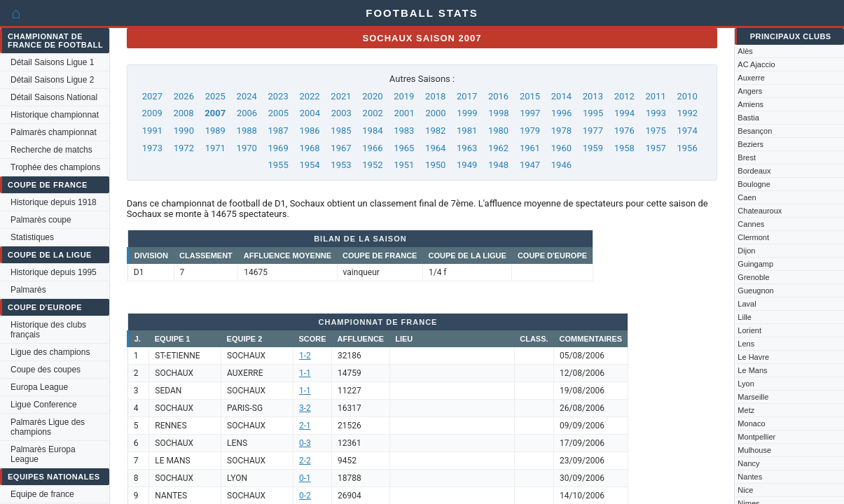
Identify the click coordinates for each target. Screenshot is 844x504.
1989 (215, 131)
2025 (215, 96)
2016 (498, 96)
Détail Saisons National (54, 97)
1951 (404, 165)
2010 (687, 96)
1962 (498, 148)
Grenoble (753, 277)
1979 (530, 131)
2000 (435, 113)
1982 (435, 131)
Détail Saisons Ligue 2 (52, 80)
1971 (215, 148)
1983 (404, 131)
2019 (404, 96)
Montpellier (756, 437)
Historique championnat (55, 115)
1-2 (305, 356)
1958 (624, 148)
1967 (341, 148)
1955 (278, 165)
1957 (656, 148)
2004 (310, 113)
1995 (593, 113)
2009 (152, 113)
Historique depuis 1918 (54, 202)
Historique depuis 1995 (54, 272)
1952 (372, 165)
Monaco (751, 423)
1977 (593, 131)
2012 (624, 96)
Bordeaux (754, 171)
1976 (624, 131)
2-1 (305, 426)
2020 (372, 96)
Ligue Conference (44, 405)
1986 (309, 131)
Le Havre (753, 357)
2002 (373, 113)
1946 (561, 165)
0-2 (305, 496)
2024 (247, 96)
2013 (593, 96)
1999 (467, 113)
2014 (561, 96)
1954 (309, 165)
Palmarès (28, 290)
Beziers (750, 144)
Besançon (755, 131)
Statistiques (32, 237)
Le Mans (752, 370)
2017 (467, 96)
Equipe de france (42, 494)
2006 (247, 113)
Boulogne (754, 184)
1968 (309, 148)
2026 (184, 96)
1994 (624, 113)
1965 (404, 148)
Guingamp (755, 264)
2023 (278, 96)
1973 (152, 148)
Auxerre (751, 78)
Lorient (749, 330)
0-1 (305, 478)
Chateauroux (760, 211)
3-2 (305, 408)
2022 (309, 96)
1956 (687, 148)
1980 (498, 131)
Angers (750, 91)
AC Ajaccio (756, 64)
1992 (687, 113)
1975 (656, 131)
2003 (341, 113)
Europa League (39, 387)
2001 (404, 113)
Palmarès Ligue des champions (48, 427)
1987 (278, 131)
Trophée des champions (55, 167)
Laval (747, 304)
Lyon (746, 384)
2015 (530, 96)
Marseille (753, 397)
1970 (247, 148)
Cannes (751, 224)
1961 (530, 148)
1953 (341, 165)
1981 (467, 131)
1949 (467, 165)
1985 (341, 131)
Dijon (746, 251)
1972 (184, 148)
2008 (183, 113)
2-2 (305, 461)
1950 (435, 165)
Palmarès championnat (54, 132)
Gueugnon (755, 290)
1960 (561, 148)
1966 (372, 148)
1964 (435, 148)
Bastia (748, 118)
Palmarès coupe (41, 220)
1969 (278, 148)
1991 (152, 131)
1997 (530, 113)
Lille (745, 317)
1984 (372, 131)
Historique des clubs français (48, 330)
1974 (687, 131)
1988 (247, 131)
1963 (467, 148)
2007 (215, 113)
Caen (747, 197)
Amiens (750, 104)
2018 (435, 96)
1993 (656, 113)
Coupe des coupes (46, 370)
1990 (184, 131)
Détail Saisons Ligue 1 (52, 62)
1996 (561, 113)
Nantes (750, 477)
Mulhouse (754, 450)
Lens (746, 344)
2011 (656, 96)
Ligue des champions (50, 352)
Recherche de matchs (51, 150)
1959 (593, 148)
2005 (278, 113)
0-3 (305, 443)
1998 (498, 113)
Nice (745, 490)
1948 (498, 165)
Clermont (753, 237)
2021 (341, 96)
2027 (152, 96)
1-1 (305, 373)
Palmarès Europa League (43, 454)
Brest (747, 157)
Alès (745, 51)
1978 (561, 131)
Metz (746, 410)
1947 (530, 165)
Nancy (748, 463)
